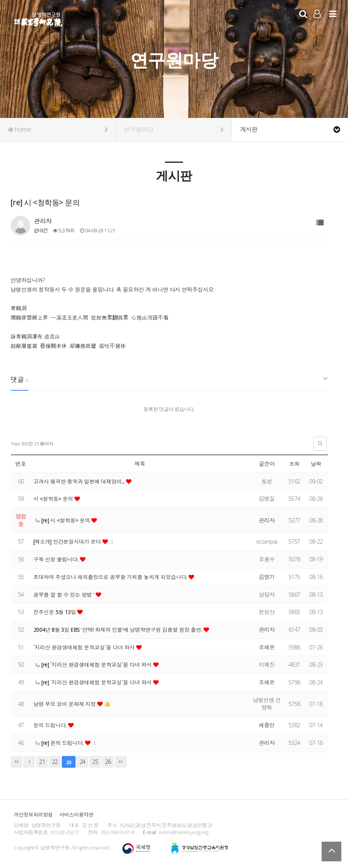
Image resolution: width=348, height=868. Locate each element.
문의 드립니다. (51, 725)
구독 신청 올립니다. (57, 559)
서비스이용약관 (76, 815)
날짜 (316, 464)
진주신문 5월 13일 (56, 612)
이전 (29, 762)
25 (95, 762)
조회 (294, 464)
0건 (41, 230)
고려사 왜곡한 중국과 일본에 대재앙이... (81, 481)
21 (42, 762)
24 (82, 762)
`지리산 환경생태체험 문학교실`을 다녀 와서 (86, 647)
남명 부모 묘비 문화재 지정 (66, 704)
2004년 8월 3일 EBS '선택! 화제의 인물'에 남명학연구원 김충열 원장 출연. (121, 630)
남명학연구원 (38, 18)
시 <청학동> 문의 (55, 499)
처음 (17, 762)
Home (58, 130)
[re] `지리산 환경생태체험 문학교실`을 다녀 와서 (96, 665)
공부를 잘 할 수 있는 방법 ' (66, 595)
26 (108, 762)
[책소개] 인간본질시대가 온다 (69, 542)
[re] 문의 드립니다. (61, 743)
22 (55, 762)
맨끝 (121, 762)
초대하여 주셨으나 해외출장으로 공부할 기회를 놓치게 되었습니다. (114, 577)
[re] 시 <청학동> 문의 (64, 520)
